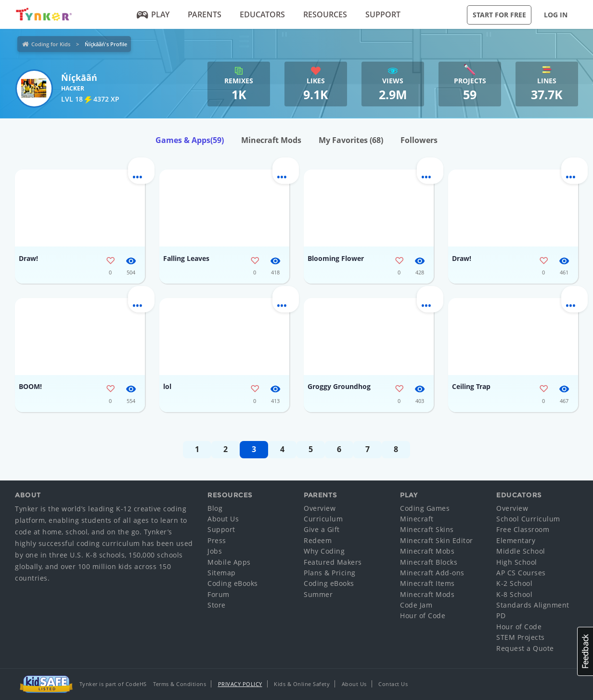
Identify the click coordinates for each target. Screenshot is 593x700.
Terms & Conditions (180, 684)
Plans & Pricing (330, 573)
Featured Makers (333, 562)
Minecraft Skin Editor (437, 540)
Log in (556, 15)
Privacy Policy (240, 684)
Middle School (521, 551)
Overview (320, 508)
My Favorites (351, 140)
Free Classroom (523, 529)
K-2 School (514, 583)
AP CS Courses (521, 573)
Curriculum (323, 519)
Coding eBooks (233, 583)
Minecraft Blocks (429, 562)
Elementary (516, 540)
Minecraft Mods (271, 140)
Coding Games (425, 508)
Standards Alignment (533, 605)
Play (153, 14)
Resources (325, 14)
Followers (419, 140)
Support (383, 14)
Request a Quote (525, 648)
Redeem (318, 540)
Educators (262, 14)
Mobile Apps (229, 562)
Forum (219, 594)
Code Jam (416, 605)
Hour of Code (423, 616)
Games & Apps (190, 140)
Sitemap (222, 573)
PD (501, 616)
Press (217, 540)
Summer (318, 594)
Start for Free (499, 15)
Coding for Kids (51, 44)
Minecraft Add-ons (432, 573)
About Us (223, 519)
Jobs (215, 551)
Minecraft (417, 519)
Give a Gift (322, 529)
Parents (205, 14)
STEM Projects (521, 637)
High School (517, 562)
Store (217, 605)
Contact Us (393, 684)
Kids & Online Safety (302, 684)
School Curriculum (528, 519)
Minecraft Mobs (427, 551)
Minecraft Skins (427, 529)
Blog (215, 508)
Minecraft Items (427, 583)
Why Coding (324, 551)
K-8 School (514, 594)
